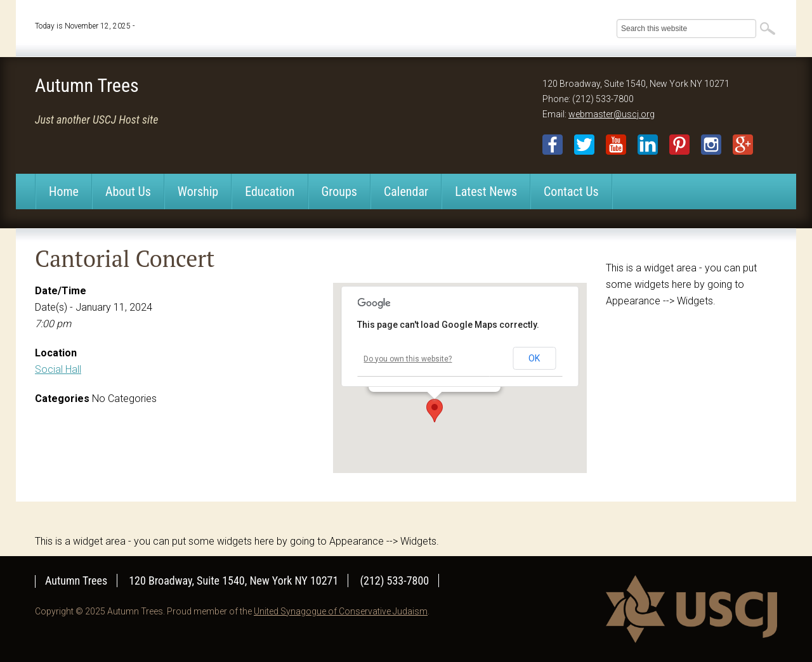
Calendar (406, 191)
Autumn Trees (87, 85)
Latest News (486, 191)
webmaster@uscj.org (612, 114)
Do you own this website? (408, 359)
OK (534, 358)
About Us (128, 191)
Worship (198, 191)
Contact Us (571, 191)
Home (64, 191)
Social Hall (58, 369)
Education (270, 191)
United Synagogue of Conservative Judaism (341, 611)
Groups (339, 191)
